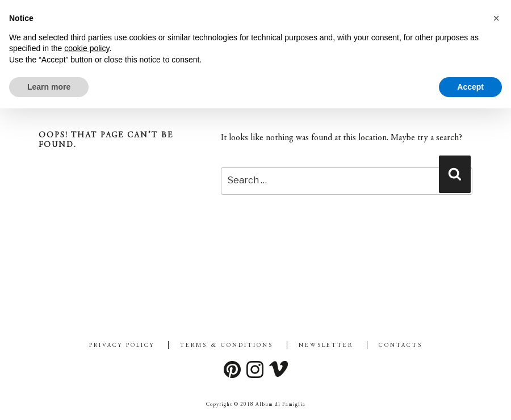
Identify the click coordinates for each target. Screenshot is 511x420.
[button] (496, 18)
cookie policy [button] (87, 48)
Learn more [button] (49, 87)
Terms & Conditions (227, 346)
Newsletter (326, 346)
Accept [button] (470, 87)
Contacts (401, 346)
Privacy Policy (122, 346)
